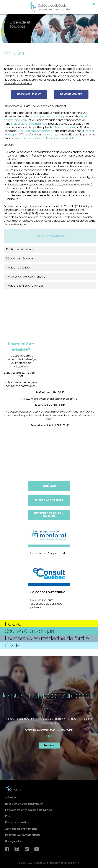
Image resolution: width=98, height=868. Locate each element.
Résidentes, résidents (20, 259)
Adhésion (11, 797)
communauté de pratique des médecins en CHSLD (44, 138)
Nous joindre (13, 841)
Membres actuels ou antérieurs (26, 277)
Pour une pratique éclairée (36, 131)
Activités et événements (21, 829)
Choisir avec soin (64, 127)
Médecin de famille (18, 268)
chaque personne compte (51, 116)
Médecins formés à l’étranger (25, 286)
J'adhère (49, 745)
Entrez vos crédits (17, 823)
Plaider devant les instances (29, 124)
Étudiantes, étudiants (20, 250)
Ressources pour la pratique (24, 804)
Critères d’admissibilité (50, 236)
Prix (8, 816)
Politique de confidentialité (23, 835)
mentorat (48, 135)
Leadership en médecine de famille (29, 810)
